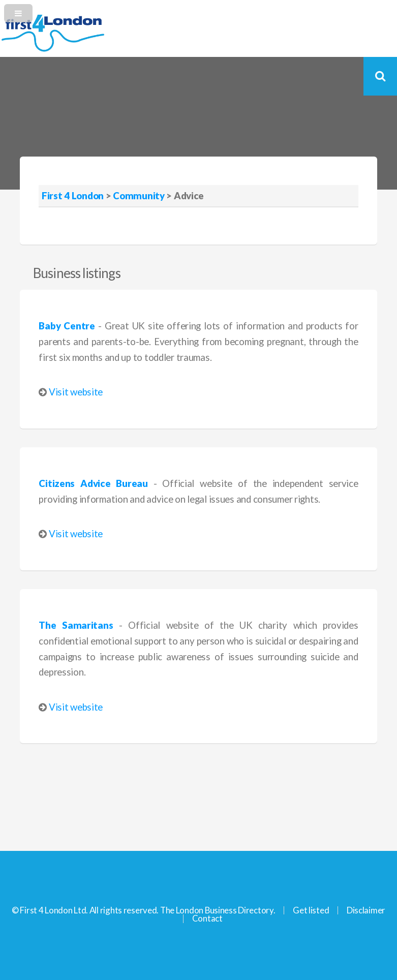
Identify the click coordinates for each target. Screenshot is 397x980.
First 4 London (73, 196)
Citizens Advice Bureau (93, 483)
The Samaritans (76, 625)
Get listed (311, 910)
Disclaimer (366, 910)
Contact (207, 918)
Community (139, 196)
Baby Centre (67, 326)
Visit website (76, 392)
